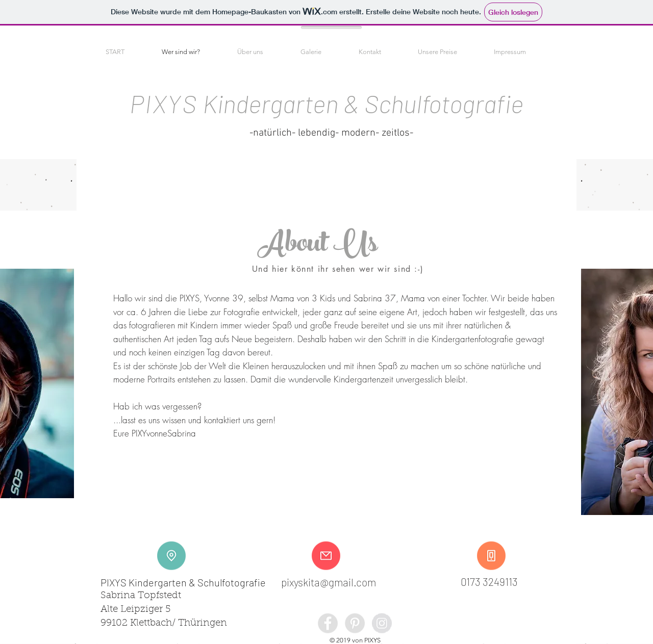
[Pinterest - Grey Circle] (355, 623)
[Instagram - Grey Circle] (382, 623)
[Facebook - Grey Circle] (328, 623)
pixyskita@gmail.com (329, 582)
